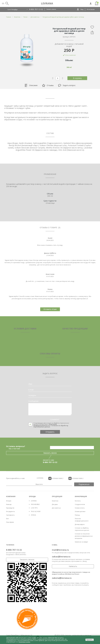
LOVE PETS (34, 508)
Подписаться (84, 484)
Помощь (77, 515)
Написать (73, 566)
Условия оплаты (80, 508)
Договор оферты (80, 524)
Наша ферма (10, 522)
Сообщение (33, 401)
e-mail (31, 390)
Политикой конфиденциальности (45, 425)
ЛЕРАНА (33, 515)
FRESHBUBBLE (35, 504)
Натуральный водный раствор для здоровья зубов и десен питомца (63, 17)
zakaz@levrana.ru (61, 557)
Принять (90, 640)
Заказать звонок (51, 9)
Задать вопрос (67, 85)
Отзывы (48, 85)
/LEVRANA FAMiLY (56, 478)
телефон (32, 395)
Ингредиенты (10, 511)
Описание (31, 85)
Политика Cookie (24, 642)
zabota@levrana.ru (62, 578)
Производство (10, 508)
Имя (30, 384)
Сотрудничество (80, 504)
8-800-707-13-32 (36, 9)
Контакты (78, 501)
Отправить (50, 432)
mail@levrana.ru (60, 550)
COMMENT (55, 420)
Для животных (56, 508)
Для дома (55, 504)
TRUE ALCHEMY (36, 511)
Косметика (55, 501)
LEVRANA (34, 501)
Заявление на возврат (81, 542)
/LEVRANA (40, 478)
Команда (9, 504)
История (9, 501)
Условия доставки (80, 511)
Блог (8, 519)
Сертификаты (10, 515)
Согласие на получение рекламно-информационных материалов (84, 536)
